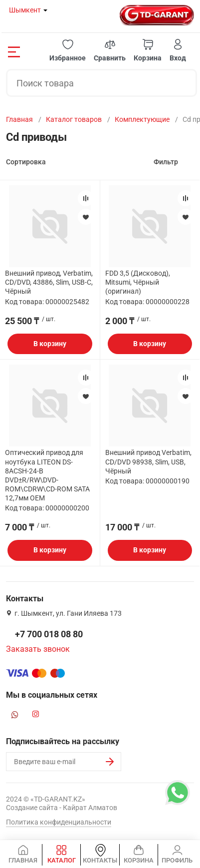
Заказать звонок (38, 649)
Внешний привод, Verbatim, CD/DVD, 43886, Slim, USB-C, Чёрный (49, 282)
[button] (68, 51)
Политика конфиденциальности (59, 822)
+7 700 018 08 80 (49, 634)
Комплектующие (142, 119)
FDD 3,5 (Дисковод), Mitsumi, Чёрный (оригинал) (138, 282)
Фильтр (166, 162)
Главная (19, 119)
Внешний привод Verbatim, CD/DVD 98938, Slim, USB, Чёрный (148, 461)
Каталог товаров (74, 119)
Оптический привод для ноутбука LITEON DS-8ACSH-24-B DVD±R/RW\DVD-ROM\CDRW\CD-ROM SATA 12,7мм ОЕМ (47, 475)
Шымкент (25, 10)
